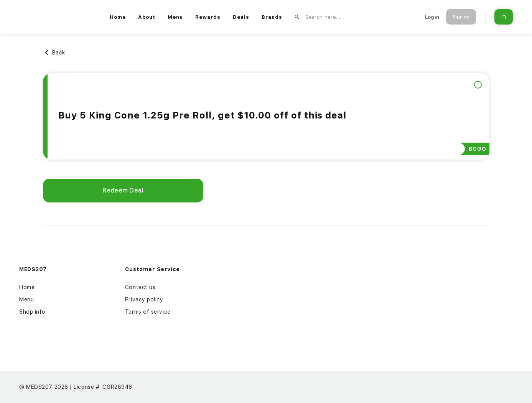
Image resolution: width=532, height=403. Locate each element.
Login (432, 17)
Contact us (140, 287)
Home (27, 287)
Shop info (32, 312)
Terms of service (148, 312)
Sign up (461, 17)
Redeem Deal (123, 190)
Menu (26, 299)
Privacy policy (144, 299)
